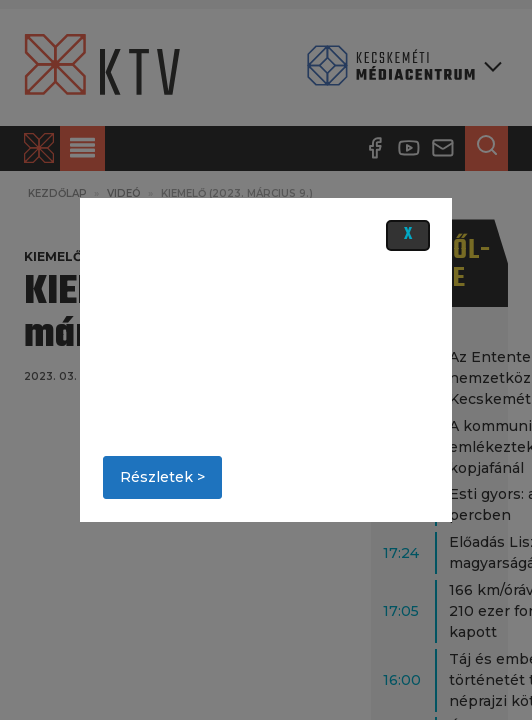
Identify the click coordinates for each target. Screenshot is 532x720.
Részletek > (162, 477)
